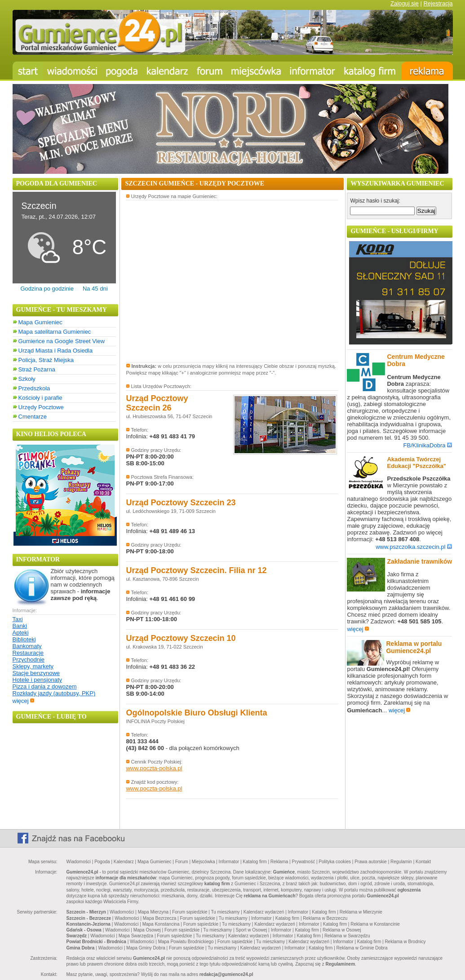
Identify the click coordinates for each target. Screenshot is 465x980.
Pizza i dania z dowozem (45, 686)
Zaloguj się (405, 3)
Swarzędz (77, 936)
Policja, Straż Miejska (46, 360)
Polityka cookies (335, 862)
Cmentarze (33, 417)
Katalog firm (255, 862)
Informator (229, 862)
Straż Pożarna (37, 369)
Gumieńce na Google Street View (62, 341)
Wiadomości (79, 862)
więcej (24, 701)
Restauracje (28, 653)
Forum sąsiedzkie (190, 912)
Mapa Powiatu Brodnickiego (186, 942)
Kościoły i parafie (40, 398)
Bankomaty (27, 646)
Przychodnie (29, 660)
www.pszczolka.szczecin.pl (414, 547)
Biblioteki (24, 639)
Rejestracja (438, 3)
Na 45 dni (95, 289)
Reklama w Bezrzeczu (325, 918)
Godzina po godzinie (47, 289)
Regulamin (401, 862)
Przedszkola (34, 388)
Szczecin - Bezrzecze (89, 918)
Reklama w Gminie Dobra (362, 948)
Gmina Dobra (81, 948)
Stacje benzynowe (36, 673)
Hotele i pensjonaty (38, 680)
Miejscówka (204, 862)
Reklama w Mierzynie (361, 912)
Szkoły (27, 379)
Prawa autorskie (371, 862)
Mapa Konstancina (161, 924)
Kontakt (423, 862)
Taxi (18, 619)
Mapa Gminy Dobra (146, 948)
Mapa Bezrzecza (159, 918)
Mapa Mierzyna (153, 912)
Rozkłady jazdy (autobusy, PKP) (54, 693)
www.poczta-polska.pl (154, 768)
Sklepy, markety (33, 666)
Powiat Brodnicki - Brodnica (96, 942)
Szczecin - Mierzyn (86, 912)
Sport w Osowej (252, 930)
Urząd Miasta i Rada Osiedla (55, 351)
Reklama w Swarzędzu (347, 936)
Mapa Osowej (147, 930)
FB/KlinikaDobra (428, 445)
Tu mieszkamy (226, 912)
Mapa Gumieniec (40, 322)
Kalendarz (124, 862)
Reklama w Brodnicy (405, 942)
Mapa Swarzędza (136, 936)
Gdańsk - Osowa (84, 930)
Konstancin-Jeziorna (89, 924)
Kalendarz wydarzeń (264, 912)
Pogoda (102, 862)
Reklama (279, 862)
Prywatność (303, 862)
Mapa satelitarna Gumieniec (55, 332)
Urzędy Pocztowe (41, 407)
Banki (20, 626)
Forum (182, 862)
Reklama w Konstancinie (375, 924)
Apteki (21, 633)
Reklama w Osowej (342, 930)
